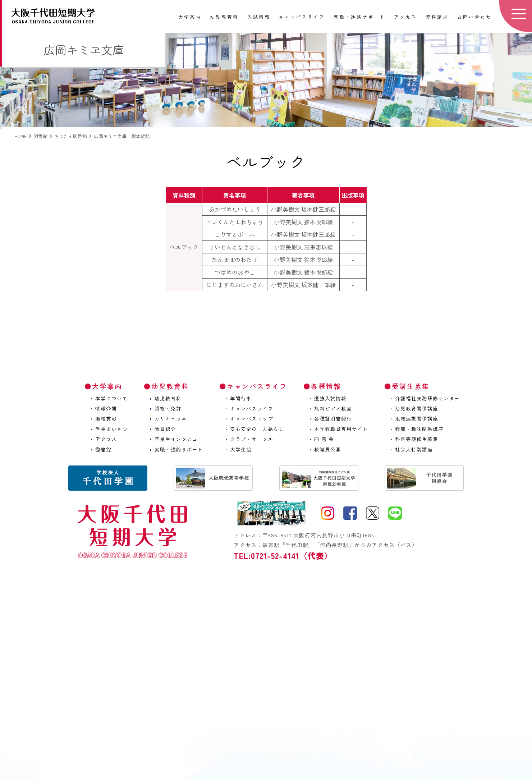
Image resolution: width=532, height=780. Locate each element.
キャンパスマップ (252, 418)
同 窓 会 (324, 439)
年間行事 (241, 398)
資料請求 (437, 17)
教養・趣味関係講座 (419, 429)
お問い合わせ (474, 17)
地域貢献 (106, 418)
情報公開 (106, 408)
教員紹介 (165, 429)
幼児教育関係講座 (417, 408)
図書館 (103, 449)
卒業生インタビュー (179, 439)
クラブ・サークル (252, 439)
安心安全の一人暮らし (257, 429)
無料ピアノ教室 (333, 408)
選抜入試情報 (330, 398)
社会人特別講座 (414, 449)
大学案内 (190, 17)
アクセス (405, 17)
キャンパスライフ (302, 17)
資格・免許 (168, 408)
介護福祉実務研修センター (427, 398)
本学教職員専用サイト (341, 429)
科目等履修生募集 (417, 439)
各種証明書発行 (333, 418)
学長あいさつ (111, 429)
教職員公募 (328, 449)
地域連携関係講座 (417, 418)
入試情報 (259, 17)
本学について (111, 398)
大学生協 (241, 449)
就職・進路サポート (359, 17)
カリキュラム (171, 418)
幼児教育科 (224, 17)
